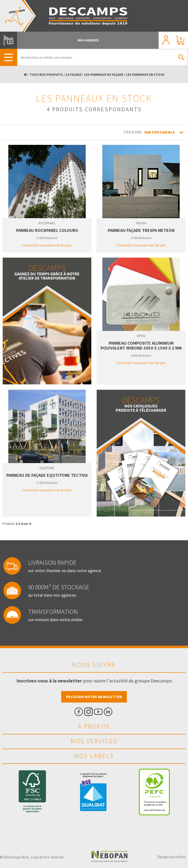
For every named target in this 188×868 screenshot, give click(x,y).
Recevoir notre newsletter (94, 697)
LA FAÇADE (74, 75)
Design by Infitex (171, 857)
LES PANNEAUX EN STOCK (145, 75)
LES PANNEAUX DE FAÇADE (104, 75)
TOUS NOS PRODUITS (46, 75)
